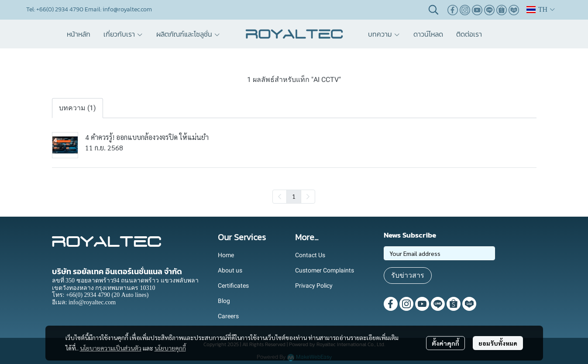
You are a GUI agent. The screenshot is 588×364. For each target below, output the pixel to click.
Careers (228, 316)
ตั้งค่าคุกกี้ (445, 343)
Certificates (233, 286)
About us (230, 270)
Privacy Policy (314, 286)
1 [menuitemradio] (294, 196)
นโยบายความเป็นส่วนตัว (111, 348)
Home (226, 255)
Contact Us (310, 255)
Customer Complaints (325, 270)
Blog (224, 301)
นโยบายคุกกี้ (170, 348)
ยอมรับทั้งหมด (498, 343)
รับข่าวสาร (408, 275)
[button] (433, 10)
